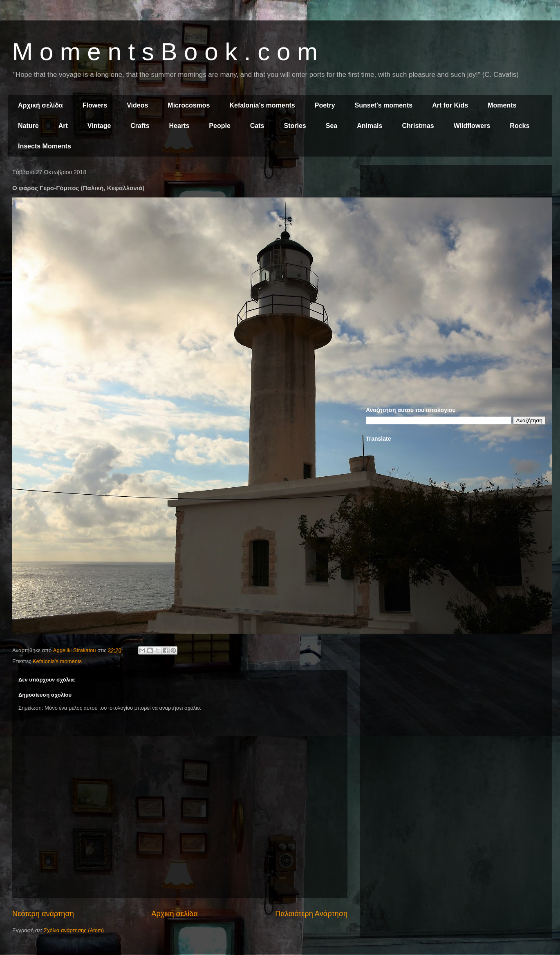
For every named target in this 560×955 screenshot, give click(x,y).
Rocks (520, 126)
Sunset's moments (384, 105)
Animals (370, 126)
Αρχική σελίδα (40, 105)
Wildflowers (472, 126)
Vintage (99, 126)
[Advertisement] (456, 228)
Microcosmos (189, 105)
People (220, 126)
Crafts (140, 126)
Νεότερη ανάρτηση (43, 914)
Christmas (418, 126)
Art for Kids (450, 105)
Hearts (179, 126)
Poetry (325, 105)
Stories (295, 126)
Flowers (95, 105)
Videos (137, 105)
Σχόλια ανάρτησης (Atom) (74, 930)
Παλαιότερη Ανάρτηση (311, 914)
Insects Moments (45, 146)
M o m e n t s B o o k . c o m (165, 52)
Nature (28, 126)
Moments (502, 105)
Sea (332, 126)
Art (63, 126)
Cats (257, 126)
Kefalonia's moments (262, 105)
